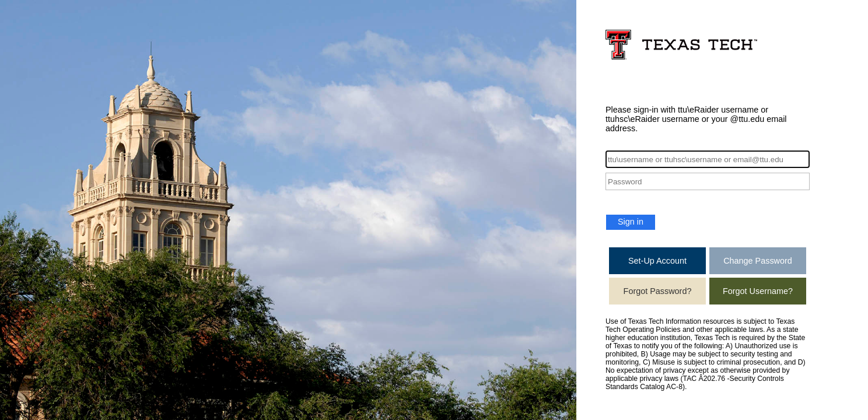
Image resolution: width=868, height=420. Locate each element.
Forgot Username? (758, 291)
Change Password (758, 261)
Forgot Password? (658, 291)
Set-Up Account (657, 261)
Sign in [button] (631, 222)
